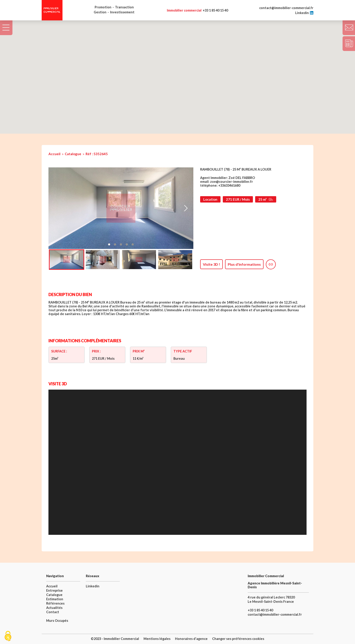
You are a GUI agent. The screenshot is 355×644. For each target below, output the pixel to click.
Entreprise (54, 590)
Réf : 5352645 (97, 154)
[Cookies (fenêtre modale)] (8, 636)
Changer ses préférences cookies (238, 639)
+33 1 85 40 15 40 (197, 10)
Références (55, 603)
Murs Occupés (57, 621)
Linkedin (304, 13)
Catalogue (73, 154)
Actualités (54, 608)
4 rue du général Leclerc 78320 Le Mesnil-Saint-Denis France (271, 599)
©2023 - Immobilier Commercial (115, 639)
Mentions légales (157, 639)
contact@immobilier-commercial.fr (286, 8)
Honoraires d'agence (191, 639)
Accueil (54, 154)
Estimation (55, 599)
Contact (53, 612)
